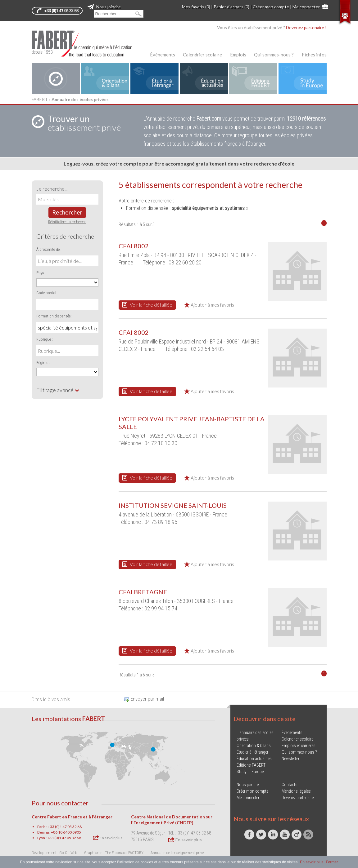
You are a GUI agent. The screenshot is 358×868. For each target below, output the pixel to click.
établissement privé (84, 123)
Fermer (332, 862)
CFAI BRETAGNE (143, 592)
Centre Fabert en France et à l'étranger (72, 817)
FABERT (40, 99)
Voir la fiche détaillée (147, 305)
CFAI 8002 (134, 246)
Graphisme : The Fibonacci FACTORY (114, 853)
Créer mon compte (271, 7)
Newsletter (290, 759)
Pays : (41, 273)
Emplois (238, 55)
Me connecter (306, 7)
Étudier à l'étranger (252, 752)
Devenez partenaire (298, 798)
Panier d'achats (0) (231, 7)
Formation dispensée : (54, 316)
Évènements (163, 55)
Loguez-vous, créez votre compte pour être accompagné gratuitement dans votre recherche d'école (179, 164)
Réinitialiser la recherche (67, 222)
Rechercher (67, 212)
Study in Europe (250, 772)
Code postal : (47, 293)
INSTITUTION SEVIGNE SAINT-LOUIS (173, 505)
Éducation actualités (254, 759)
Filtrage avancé (58, 390)
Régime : (43, 363)
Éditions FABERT (251, 765)
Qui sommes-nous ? (274, 55)
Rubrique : (45, 339)
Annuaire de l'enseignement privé (177, 853)
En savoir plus (108, 838)
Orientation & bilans (254, 746)
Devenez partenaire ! (306, 27)
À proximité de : (49, 249)
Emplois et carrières (299, 746)
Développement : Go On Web (54, 853)
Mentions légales (296, 791)
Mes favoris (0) (196, 7)
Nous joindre (104, 7)
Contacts (290, 785)
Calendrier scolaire (202, 55)
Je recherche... (52, 189)
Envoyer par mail (144, 699)
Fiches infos (314, 55)
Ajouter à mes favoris (209, 305)
